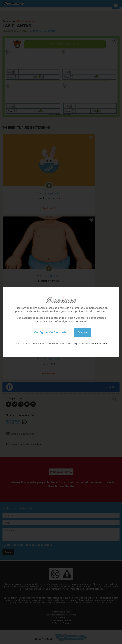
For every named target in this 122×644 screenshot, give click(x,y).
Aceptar (83, 332)
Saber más (101, 344)
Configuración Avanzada (50, 332)
